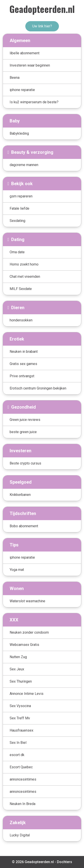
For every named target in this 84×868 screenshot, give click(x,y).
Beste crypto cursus (25, 463)
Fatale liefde (19, 208)
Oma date (17, 252)
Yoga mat (17, 570)
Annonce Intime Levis (27, 694)
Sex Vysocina (20, 706)
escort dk (17, 755)
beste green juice (23, 432)
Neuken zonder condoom (29, 632)
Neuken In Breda (23, 804)
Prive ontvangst (22, 376)
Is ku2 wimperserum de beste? (34, 102)
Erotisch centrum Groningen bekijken (38, 388)
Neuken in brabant (24, 352)
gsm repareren (21, 196)
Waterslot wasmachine (27, 601)
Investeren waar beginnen (30, 65)
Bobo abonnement (24, 526)
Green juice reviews (25, 420)
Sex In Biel (18, 743)
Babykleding (19, 133)
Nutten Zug (18, 657)
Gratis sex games (23, 364)
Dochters (65, 862)
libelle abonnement (25, 53)
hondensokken (21, 320)
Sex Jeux (17, 669)
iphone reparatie (22, 90)
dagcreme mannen (24, 165)
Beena (15, 78)
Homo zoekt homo (24, 264)
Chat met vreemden (25, 277)
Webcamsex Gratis (24, 645)
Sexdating (17, 221)
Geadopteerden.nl (42, 9)
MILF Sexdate (21, 289)
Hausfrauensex (22, 730)
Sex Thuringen (21, 681)
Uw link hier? (42, 26)
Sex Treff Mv (20, 718)
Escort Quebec (21, 767)
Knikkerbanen (20, 495)
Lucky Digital (20, 835)
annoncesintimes (23, 779)
